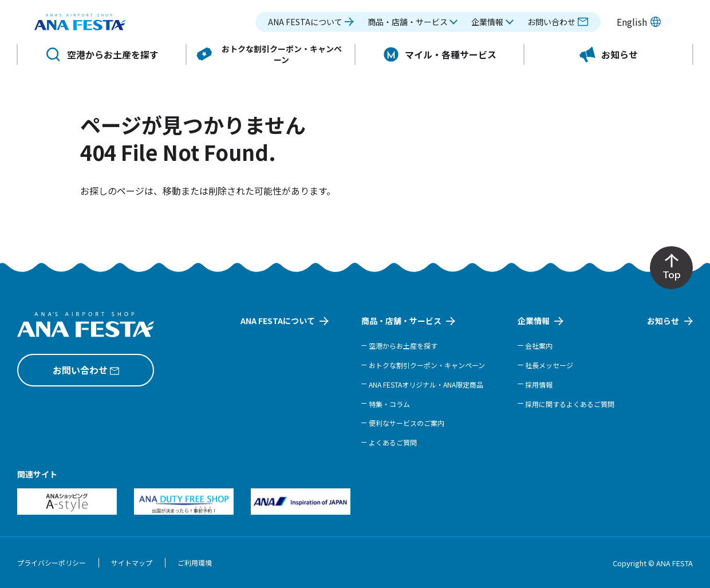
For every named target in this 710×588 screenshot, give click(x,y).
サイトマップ (132, 563)
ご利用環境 (195, 563)
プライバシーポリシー (52, 563)
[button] (413, 27)
